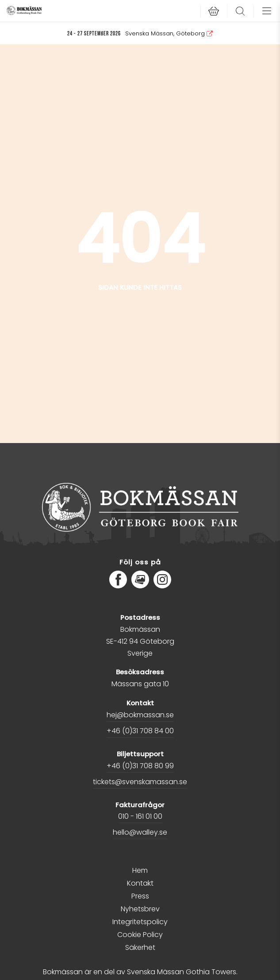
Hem (140, 870)
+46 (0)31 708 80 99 (140, 766)
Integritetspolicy (140, 922)
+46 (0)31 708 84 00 (140, 731)
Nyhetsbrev (140, 909)
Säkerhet (140, 947)
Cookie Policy (140, 935)
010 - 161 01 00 (140, 816)
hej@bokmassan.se (140, 715)
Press (140, 896)
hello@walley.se (140, 832)
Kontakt (140, 883)
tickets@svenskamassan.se (140, 782)
